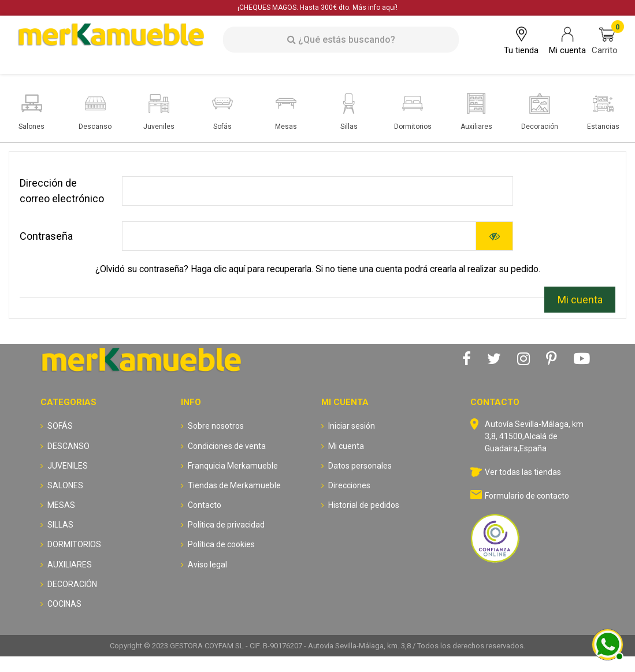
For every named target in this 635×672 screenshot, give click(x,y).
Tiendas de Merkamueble (234, 485)
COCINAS (64, 604)
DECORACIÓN (72, 584)
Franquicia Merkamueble (233, 466)
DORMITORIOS (74, 544)
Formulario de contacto (527, 496)
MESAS (61, 505)
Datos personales (360, 466)
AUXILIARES (70, 565)
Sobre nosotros (216, 426)
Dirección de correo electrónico (62, 191)
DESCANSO (68, 446)
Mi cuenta (580, 300)
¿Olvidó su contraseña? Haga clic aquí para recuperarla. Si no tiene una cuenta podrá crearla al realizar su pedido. (318, 269)
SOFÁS (60, 426)
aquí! (390, 8)
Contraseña (46, 236)
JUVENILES (68, 466)
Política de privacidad (226, 525)
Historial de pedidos (364, 505)
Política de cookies (221, 544)
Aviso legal (207, 565)
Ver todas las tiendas (523, 472)
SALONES (65, 485)
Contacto (205, 505)
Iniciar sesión (352, 426)
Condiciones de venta (227, 446)
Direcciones (349, 485)
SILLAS (60, 525)
